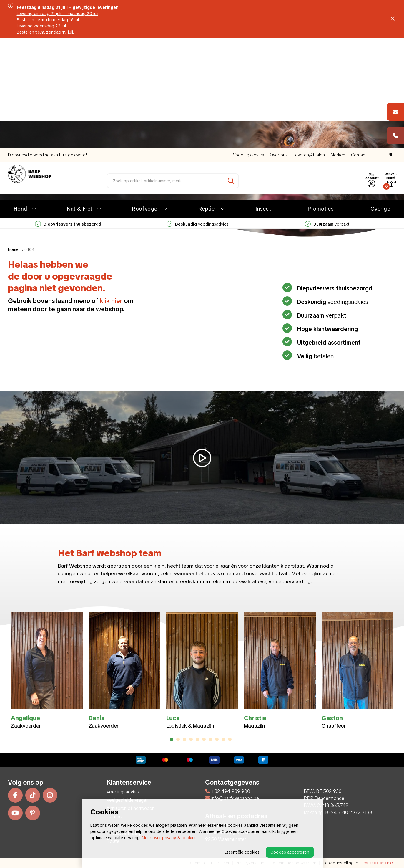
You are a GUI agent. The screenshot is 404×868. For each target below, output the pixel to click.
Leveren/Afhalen (309, 45)
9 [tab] (223, 739)
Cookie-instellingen (340, 863)
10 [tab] (230, 739)
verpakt (327, 114)
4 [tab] (191, 739)
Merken (338, 45)
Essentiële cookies (242, 852)
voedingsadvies (198, 114)
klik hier (111, 301)
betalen (315, 356)
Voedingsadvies (248, 45)
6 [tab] (204, 739)
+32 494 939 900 (228, 791)
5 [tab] (197, 739)
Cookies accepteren (290, 852)
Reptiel (207, 99)
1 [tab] (172, 739)
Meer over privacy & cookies (169, 838)
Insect (263, 99)
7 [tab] (210, 739)
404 (30, 249)
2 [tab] (178, 739)
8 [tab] (217, 739)
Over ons (279, 45)
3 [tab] (184, 739)
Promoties (321, 99)
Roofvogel (145, 99)
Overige (380, 99)
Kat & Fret (80, 99)
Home (13, 249)
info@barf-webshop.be (232, 798)
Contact (359, 45)
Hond (21, 99)
